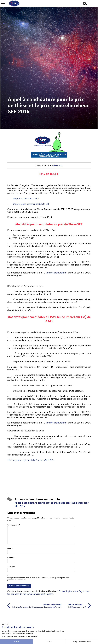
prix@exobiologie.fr (56, 273)
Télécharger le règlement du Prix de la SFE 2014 (31, 460)
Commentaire (14, 525)
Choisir (49, 642)
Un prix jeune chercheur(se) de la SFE (31, 204)
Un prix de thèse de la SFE (26, 199)
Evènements (57, 165)
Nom (10, 549)
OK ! (16, 642)
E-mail (11, 558)
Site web (11, 567)
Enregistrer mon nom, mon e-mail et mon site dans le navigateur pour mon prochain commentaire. (38, 579)
